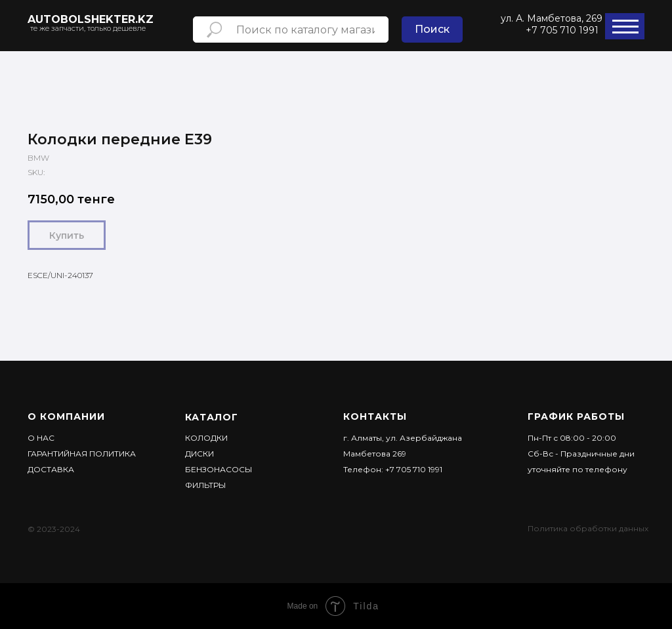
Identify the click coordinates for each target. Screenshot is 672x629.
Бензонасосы (219, 469)
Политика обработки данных (588, 528)
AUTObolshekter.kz (91, 19)
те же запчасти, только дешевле (88, 28)
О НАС (41, 438)
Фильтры (205, 485)
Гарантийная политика (82, 454)
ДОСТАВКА (51, 469)
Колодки (206, 438)
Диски (199, 454)
